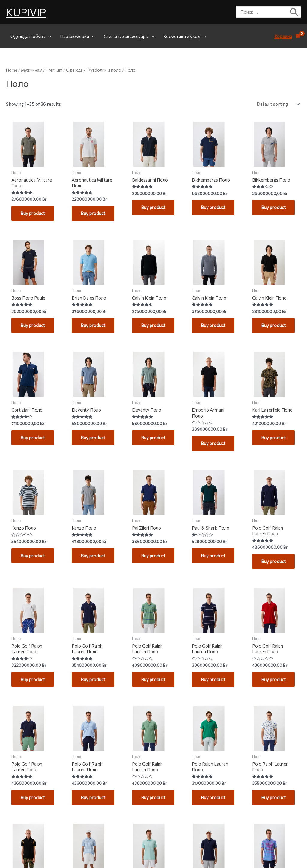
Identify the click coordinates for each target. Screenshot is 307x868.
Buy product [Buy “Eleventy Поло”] (89, 453)
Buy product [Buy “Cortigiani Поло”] (29, 453)
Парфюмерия (77, 36)
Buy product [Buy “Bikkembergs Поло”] (209, 211)
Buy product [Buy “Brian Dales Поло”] (89, 335)
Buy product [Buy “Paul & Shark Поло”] (209, 577)
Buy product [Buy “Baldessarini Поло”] (149, 211)
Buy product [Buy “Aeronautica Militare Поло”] (29, 216)
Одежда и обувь (31, 36)
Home (12, 70)
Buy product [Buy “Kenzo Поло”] (29, 577)
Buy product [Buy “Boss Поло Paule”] (29, 335)
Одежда (74, 70)
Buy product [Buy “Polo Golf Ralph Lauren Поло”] (270, 583)
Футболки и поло (104, 70)
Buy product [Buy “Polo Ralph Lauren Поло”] (209, 831)
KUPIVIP (26, 12)
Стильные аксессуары (129, 36)
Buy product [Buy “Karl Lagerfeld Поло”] (270, 453)
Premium (54, 70)
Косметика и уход (185, 36)
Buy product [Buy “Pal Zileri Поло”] (149, 577)
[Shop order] (277, 104)
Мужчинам (32, 70)
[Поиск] (295, 12)
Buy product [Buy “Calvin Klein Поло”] (149, 335)
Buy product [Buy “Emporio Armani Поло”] (209, 459)
